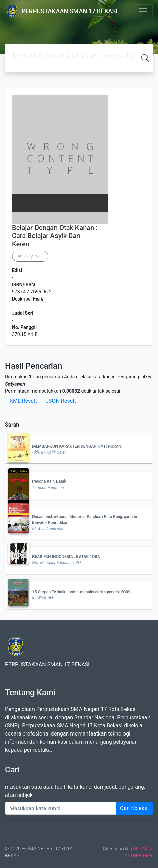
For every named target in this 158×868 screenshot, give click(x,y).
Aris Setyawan (30, 256)
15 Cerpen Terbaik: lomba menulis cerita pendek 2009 (81, 592)
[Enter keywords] (61, 808)
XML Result (23, 401)
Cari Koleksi (134, 808)
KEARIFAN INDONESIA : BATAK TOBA (66, 557)
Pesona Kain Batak (49, 481)
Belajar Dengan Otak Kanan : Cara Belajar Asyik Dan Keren (55, 236)
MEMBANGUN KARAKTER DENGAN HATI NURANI (77, 446)
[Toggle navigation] (143, 11)
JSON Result (61, 401)
